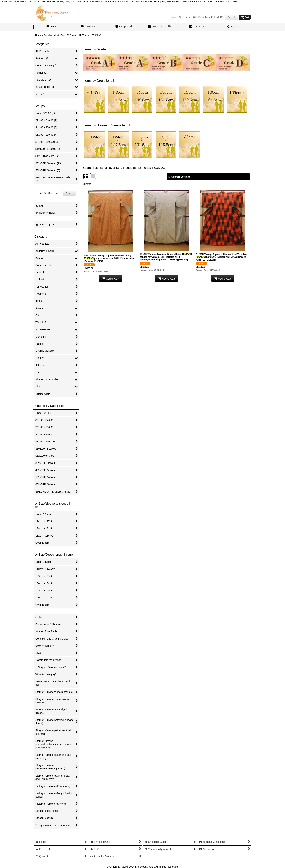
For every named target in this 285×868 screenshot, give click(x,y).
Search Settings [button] (179, 177)
